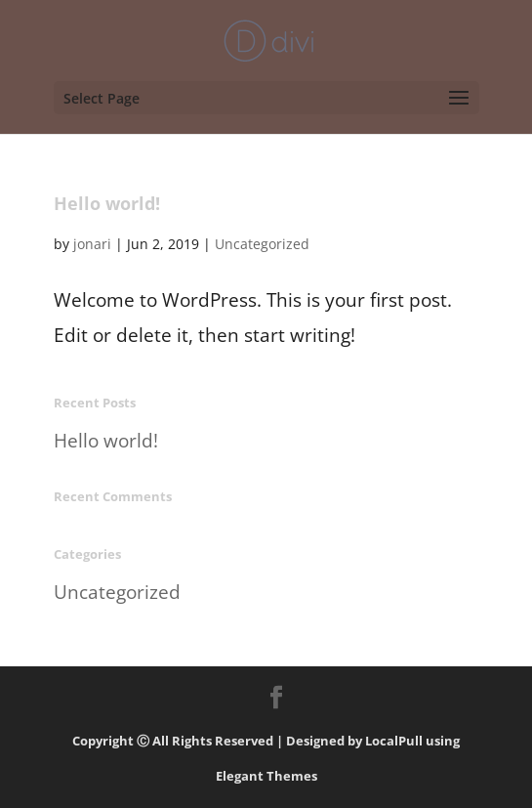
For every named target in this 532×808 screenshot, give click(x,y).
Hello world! (107, 203)
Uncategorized (262, 244)
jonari (92, 244)
